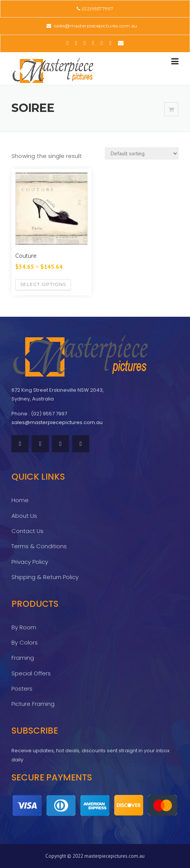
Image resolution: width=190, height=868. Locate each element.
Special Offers (31, 673)
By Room (24, 627)
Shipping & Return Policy (45, 577)
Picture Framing (33, 704)
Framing (23, 658)
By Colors (25, 642)
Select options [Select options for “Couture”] (43, 284)
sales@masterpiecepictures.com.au (95, 26)
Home (20, 500)
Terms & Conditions (39, 546)
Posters (22, 688)
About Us (24, 516)
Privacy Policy (30, 562)
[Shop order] (142, 153)
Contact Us (27, 531)
